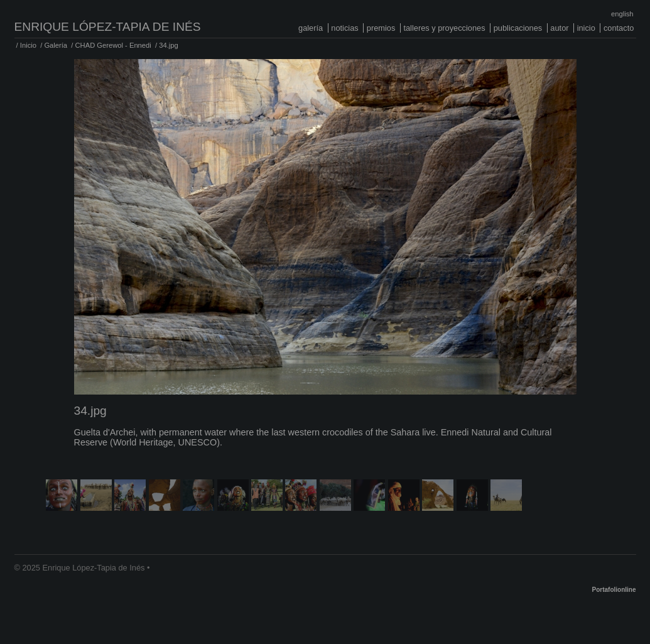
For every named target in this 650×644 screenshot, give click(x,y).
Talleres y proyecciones (444, 28)
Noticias (344, 28)
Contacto (619, 28)
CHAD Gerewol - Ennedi (113, 45)
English (622, 14)
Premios (381, 28)
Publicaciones (518, 28)
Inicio (586, 28)
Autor (559, 28)
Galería (311, 28)
